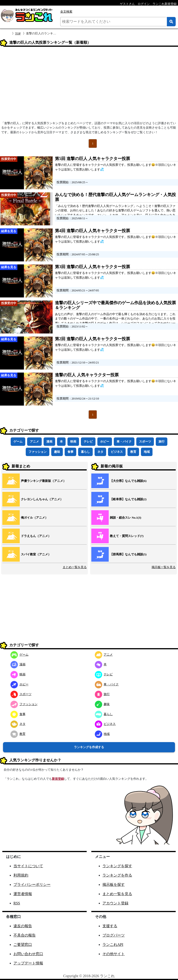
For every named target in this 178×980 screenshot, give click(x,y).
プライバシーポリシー (32, 885)
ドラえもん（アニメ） (36, 536)
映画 (73, 442)
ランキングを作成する (89, 747)
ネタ (100, 452)
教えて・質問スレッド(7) (127, 536)
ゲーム (18, 442)
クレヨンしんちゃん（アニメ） (42, 499)
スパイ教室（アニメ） (36, 554)
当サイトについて (28, 866)
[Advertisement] (89, 85)
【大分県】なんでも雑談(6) (128, 481)
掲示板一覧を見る (164, 567)
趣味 (57, 452)
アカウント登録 (115, 903)
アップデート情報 (28, 963)
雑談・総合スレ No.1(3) (126, 518)
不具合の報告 (25, 935)
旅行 (162, 442)
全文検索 (66, 12)
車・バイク (124, 442)
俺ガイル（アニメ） (34, 518)
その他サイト (114, 954)
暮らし (85, 452)
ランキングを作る (117, 875)
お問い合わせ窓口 (28, 954)
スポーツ (145, 442)
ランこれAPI (113, 945)
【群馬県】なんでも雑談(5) (128, 554)
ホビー (105, 442)
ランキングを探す (117, 866)
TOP (18, 33)
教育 (133, 452)
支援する (110, 926)
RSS (17, 903)
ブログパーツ (114, 935)
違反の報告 (23, 926)
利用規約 (21, 875)
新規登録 (58, 779)
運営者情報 (23, 894)
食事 (70, 452)
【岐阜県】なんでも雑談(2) (128, 499)
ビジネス (117, 452)
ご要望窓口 (23, 945)
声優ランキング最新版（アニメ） (43, 481)
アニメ (34, 442)
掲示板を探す (114, 885)
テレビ (88, 442)
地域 (147, 452)
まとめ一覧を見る (75, 567)
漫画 (49, 442)
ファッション (38, 452)
